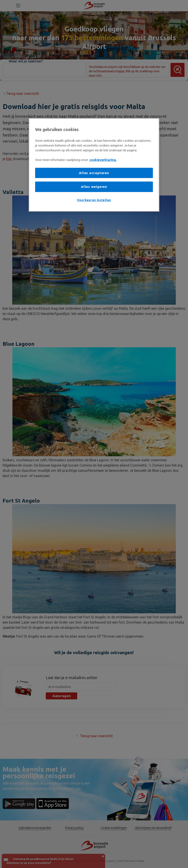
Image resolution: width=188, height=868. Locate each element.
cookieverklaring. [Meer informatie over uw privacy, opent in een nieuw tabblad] (103, 160)
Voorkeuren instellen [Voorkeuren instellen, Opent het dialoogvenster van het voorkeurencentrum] (94, 200)
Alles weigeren (94, 187)
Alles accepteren (94, 173)
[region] (94, 165)
